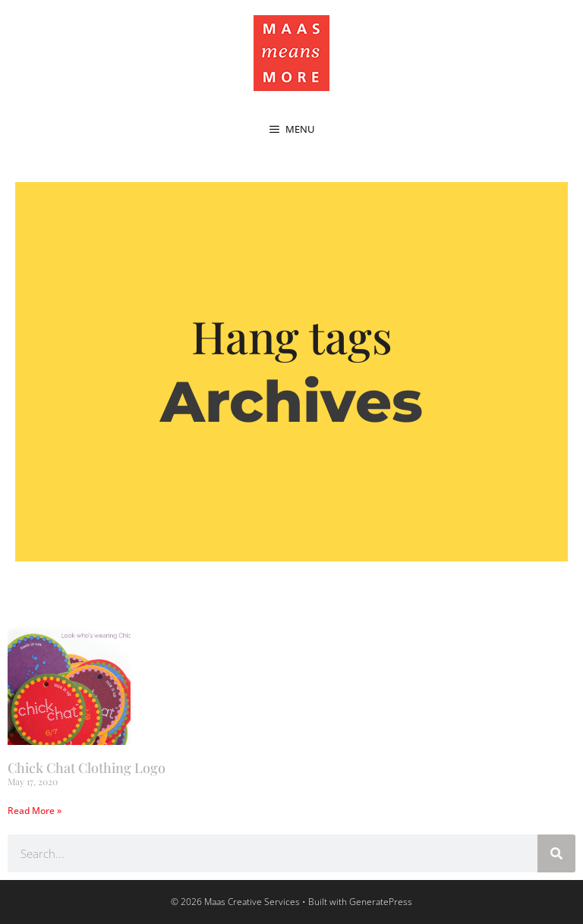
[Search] (556, 853)
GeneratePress (381, 902)
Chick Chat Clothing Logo (87, 768)
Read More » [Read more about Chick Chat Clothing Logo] (35, 811)
